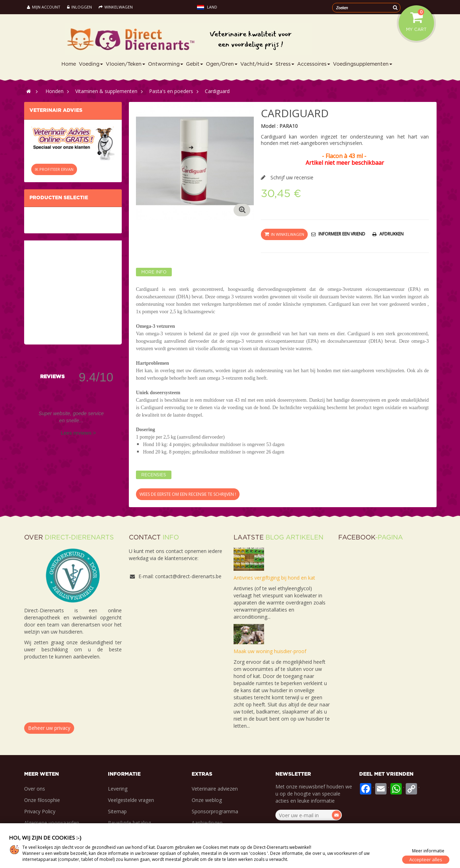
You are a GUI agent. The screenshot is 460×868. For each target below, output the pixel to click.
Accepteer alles (426, 859)
